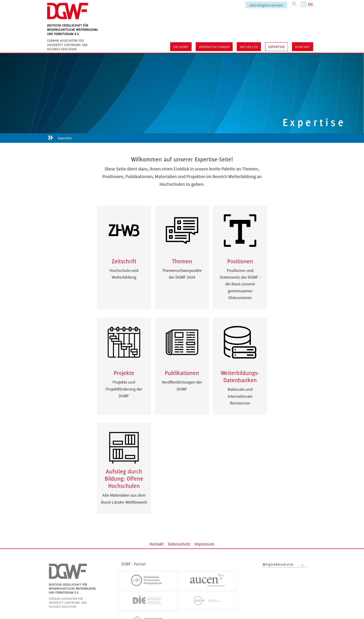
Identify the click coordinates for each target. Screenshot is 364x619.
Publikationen (182, 373)
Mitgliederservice (278, 564)
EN (310, 4)
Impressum (204, 544)
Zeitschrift (124, 261)
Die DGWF (181, 47)
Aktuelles (249, 47)
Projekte (124, 373)
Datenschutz (179, 544)
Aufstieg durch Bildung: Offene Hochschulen (124, 479)
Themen (182, 261)
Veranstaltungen (214, 47)
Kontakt (303, 47)
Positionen (240, 261)
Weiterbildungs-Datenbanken (240, 376)
